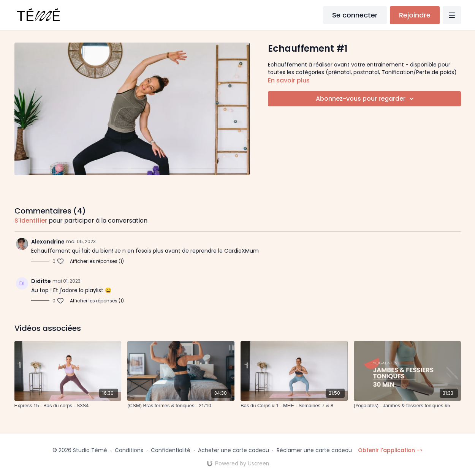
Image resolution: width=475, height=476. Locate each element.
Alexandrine (48, 242)
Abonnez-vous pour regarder (366, 99)
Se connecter (355, 15)
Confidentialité (171, 450)
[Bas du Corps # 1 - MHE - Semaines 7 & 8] (294, 406)
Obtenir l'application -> (390, 450)
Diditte (41, 281)
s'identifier (31, 221)
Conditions (129, 450)
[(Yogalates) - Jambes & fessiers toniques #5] (407, 406)
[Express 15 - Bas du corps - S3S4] (68, 406)
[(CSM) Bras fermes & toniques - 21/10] (181, 406)
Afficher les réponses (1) (97, 261)
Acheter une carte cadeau (234, 450)
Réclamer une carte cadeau (314, 450)
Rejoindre (415, 15)
